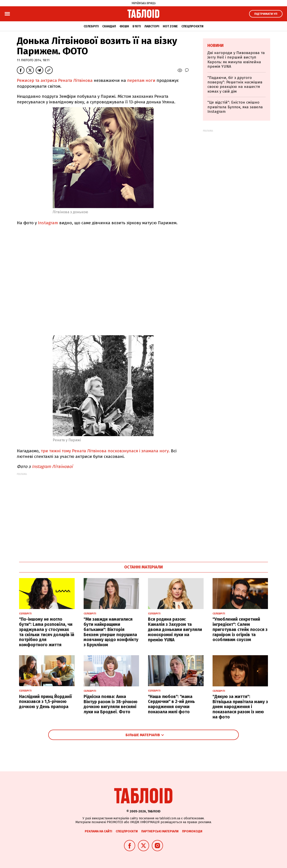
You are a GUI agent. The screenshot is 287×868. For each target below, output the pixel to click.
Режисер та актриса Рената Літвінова (55, 80)
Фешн (124, 26)
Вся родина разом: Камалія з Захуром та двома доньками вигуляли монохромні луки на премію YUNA (175, 629)
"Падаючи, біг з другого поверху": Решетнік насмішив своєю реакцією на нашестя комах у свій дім (235, 85)
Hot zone (170, 26)
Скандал (109, 26)
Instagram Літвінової (52, 467)
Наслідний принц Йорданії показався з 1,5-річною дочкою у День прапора (45, 702)
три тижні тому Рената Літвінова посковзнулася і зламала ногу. (105, 451)
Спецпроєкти (192, 26)
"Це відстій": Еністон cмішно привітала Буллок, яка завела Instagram (235, 107)
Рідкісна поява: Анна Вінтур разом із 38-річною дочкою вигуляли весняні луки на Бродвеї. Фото (111, 704)
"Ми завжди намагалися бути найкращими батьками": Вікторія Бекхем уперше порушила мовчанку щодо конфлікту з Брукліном (111, 632)
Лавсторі (152, 26)
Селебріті (91, 26)
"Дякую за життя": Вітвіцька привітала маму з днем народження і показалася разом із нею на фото (240, 707)
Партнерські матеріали (160, 831)
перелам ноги (141, 80)
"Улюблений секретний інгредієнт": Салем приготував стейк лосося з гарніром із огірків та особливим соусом (240, 629)
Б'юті (137, 26)
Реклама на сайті (98, 831)
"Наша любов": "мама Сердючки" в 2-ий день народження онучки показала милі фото (171, 704)
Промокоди (192, 831)
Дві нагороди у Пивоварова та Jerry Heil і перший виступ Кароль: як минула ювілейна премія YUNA (236, 60)
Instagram (47, 223)
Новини (215, 46)
